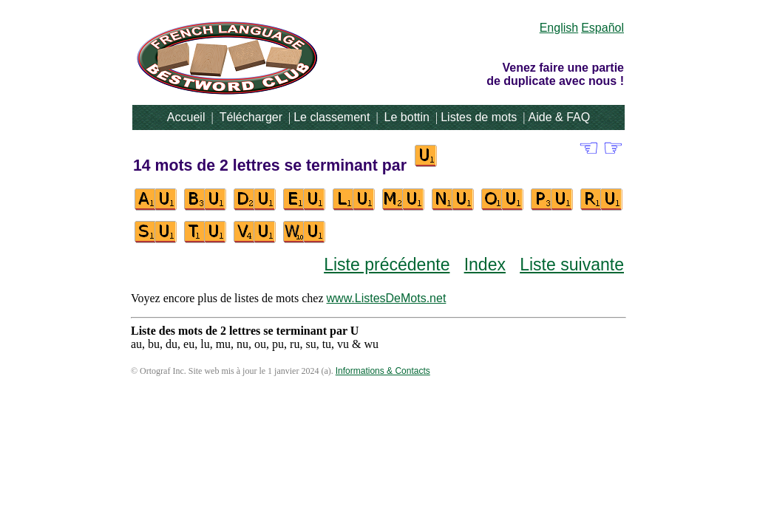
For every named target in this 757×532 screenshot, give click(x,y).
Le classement (332, 117)
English (559, 28)
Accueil (186, 117)
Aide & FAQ (560, 117)
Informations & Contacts (383, 371)
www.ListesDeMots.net (387, 298)
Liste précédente (387, 265)
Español (602, 28)
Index (485, 265)
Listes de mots (479, 117)
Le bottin (407, 117)
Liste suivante (572, 265)
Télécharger (251, 117)
